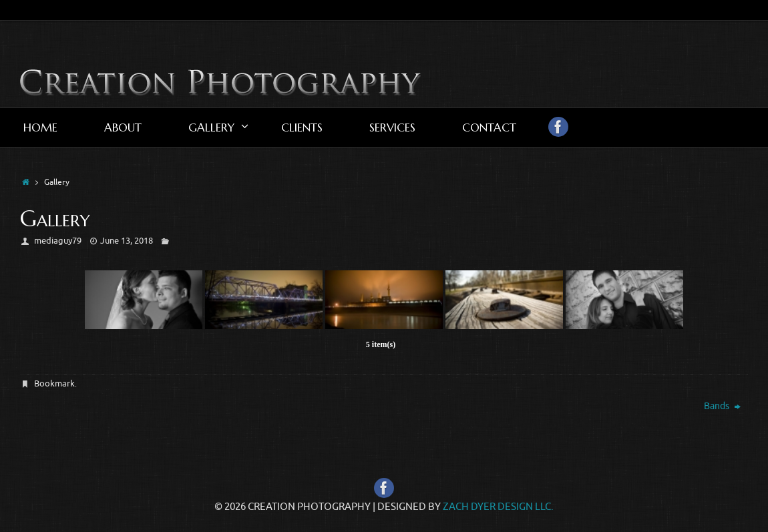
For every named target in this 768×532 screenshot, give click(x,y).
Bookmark (54, 383)
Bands (722, 406)
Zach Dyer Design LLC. (498, 507)
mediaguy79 (58, 241)
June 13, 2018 (127, 241)
